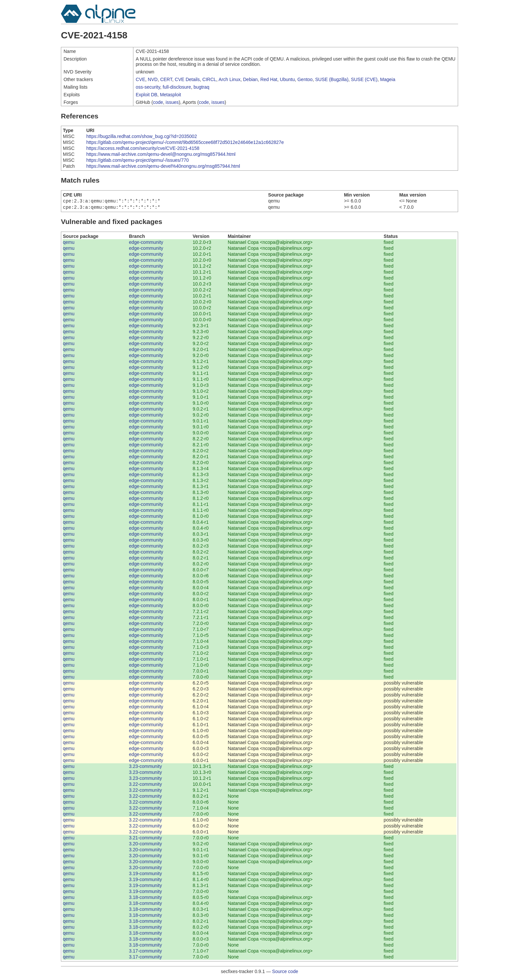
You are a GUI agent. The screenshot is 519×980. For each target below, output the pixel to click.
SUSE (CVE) (364, 79)
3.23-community (146, 768)
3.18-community (146, 899)
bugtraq (201, 87)
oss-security (148, 87)
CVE (141, 79)
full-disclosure (177, 87)
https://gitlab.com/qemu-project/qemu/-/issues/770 (138, 160)
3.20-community (146, 845)
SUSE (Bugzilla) (332, 79)
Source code (285, 973)
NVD (153, 79)
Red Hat (269, 79)
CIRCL (209, 79)
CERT (166, 79)
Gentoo (305, 79)
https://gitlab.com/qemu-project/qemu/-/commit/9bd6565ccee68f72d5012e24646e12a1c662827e (185, 142)
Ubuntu (287, 79)
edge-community (146, 244)
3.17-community (146, 952)
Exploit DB (146, 95)
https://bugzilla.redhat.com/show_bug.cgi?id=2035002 (142, 136)
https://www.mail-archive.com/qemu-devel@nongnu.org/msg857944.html (161, 154)
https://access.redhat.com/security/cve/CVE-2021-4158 (143, 148)
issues (172, 102)
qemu (69, 244)
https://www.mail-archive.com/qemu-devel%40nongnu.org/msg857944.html (163, 166)
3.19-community (146, 875)
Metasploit (170, 95)
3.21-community (146, 839)
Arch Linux (229, 79)
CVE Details (187, 79)
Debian (250, 79)
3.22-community (146, 785)
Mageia (388, 79)
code (158, 102)
